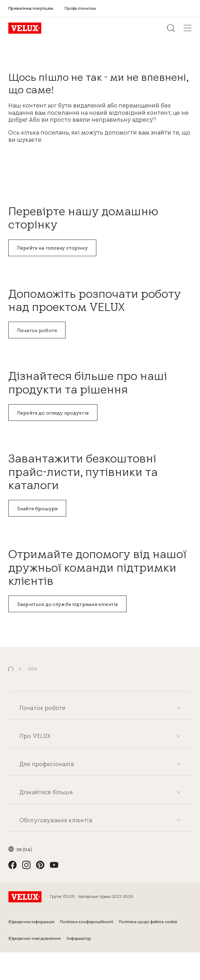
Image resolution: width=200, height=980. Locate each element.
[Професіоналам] (80, 8)
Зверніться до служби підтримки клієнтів (67, 604)
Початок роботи (37, 330)
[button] (11, 669)
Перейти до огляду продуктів (53, 413)
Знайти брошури (37, 509)
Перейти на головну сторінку (52, 248)
